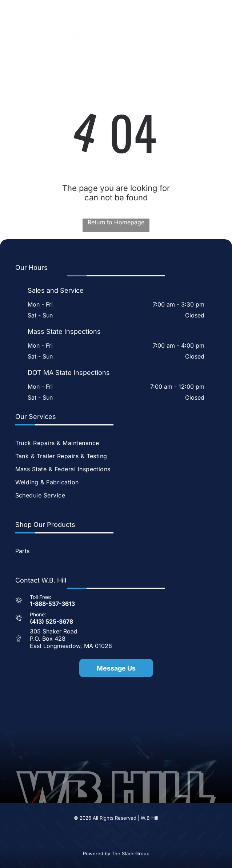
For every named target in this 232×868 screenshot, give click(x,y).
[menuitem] (116, 443)
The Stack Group (131, 853)
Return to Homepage (116, 222)
